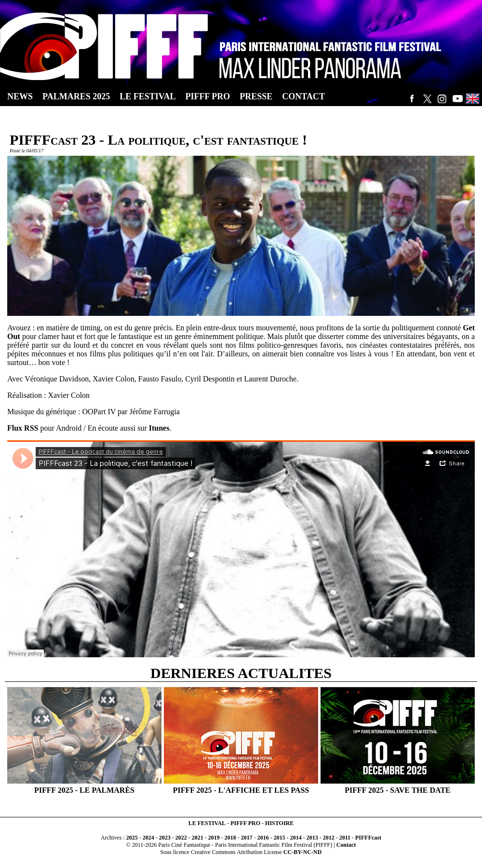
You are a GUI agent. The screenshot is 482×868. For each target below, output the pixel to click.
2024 (148, 838)
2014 (296, 838)
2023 (165, 838)
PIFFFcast (368, 838)
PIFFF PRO (245, 823)
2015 (280, 838)
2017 (247, 838)
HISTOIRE (279, 823)
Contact (346, 845)
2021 (198, 838)
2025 (132, 838)
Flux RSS (23, 428)
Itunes (159, 428)
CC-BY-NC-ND (303, 852)
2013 (312, 838)
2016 (263, 838)
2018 (230, 838)
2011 (345, 838)
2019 (214, 838)
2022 (181, 838)
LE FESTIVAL (207, 823)
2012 (329, 838)
